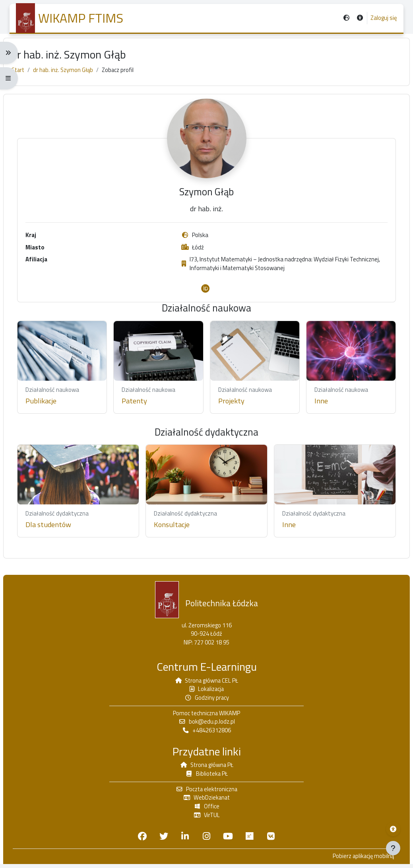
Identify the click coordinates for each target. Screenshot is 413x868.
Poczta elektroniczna (207, 792)
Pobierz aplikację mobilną (356, 860)
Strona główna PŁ (207, 767)
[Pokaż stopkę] (393, 848)
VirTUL (207, 818)
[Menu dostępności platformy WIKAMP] (393, 829)
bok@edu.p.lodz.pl (207, 723)
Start (25, 74)
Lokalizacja (207, 690)
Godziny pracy (206, 699)
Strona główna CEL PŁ (207, 681)
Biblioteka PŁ (206, 776)
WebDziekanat (207, 801)
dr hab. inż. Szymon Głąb (72, 74)
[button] (360, 18)
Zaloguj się (383, 18)
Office (207, 810)
